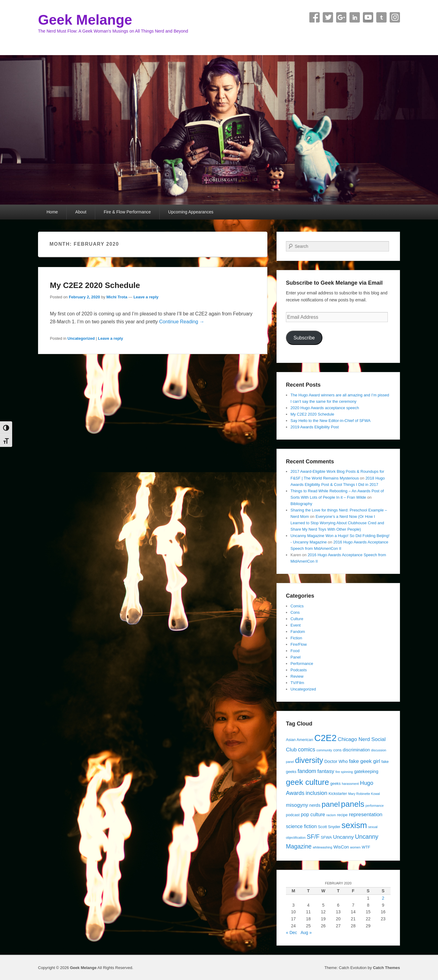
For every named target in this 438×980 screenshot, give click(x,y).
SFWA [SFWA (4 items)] (326, 837)
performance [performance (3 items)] (375, 806)
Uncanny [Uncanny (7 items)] (343, 837)
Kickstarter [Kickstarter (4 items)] (338, 794)
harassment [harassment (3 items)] (350, 784)
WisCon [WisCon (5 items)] (341, 847)
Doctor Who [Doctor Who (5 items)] (336, 761)
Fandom (298, 632)
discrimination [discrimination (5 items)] (356, 750)
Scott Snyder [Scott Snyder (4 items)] (329, 827)
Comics (297, 606)
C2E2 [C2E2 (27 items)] (325, 738)
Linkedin (355, 17)
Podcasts (299, 670)
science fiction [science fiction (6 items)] (301, 826)
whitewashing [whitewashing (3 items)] (322, 847)
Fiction (296, 638)
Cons (295, 612)
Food (295, 651)
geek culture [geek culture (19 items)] (308, 782)
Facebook (315, 17)
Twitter (328, 17)
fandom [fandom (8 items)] (307, 771)
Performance (302, 664)
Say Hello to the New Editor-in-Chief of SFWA (330, 421)
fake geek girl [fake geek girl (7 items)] (365, 761)
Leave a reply (146, 297)
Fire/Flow (299, 644)
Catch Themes (386, 968)
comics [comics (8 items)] (306, 749)
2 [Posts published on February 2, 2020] (383, 898)
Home (52, 212)
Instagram (395, 17)
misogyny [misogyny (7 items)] (297, 805)
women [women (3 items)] (355, 847)
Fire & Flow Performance (127, 212)
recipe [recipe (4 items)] (342, 815)
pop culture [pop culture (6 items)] (313, 814)
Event (295, 625)
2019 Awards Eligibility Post (315, 427)
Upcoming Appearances (191, 212)
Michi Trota (117, 297)
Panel (295, 657)
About (81, 212)
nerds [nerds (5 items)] (315, 805)
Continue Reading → (182, 322)
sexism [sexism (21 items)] (354, 825)
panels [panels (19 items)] (353, 804)
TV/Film (297, 683)
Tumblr (381, 17)
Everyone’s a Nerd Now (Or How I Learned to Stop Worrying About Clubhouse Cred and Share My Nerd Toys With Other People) (337, 523)
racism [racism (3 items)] (331, 815)
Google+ (341, 17)
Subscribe (304, 338)
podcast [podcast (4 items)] (293, 815)
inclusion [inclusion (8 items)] (316, 793)
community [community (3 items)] (324, 750)
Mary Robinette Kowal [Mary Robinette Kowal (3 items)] (364, 794)
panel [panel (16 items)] (331, 804)
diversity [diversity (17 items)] (309, 760)
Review (297, 676)
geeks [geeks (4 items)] (335, 783)
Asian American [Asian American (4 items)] (299, 740)
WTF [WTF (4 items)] (366, 847)
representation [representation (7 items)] (366, 814)
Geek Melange (85, 20)
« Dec (292, 933)
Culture (297, 619)
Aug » (306, 933)
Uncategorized (81, 338)
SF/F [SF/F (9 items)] (313, 837)
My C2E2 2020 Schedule (95, 285)
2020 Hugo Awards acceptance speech (325, 408)
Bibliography (301, 504)
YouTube (368, 17)
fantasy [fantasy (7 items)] (326, 771)
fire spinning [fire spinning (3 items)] (344, 772)
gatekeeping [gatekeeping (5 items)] (366, 771)
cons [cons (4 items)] (337, 750)
